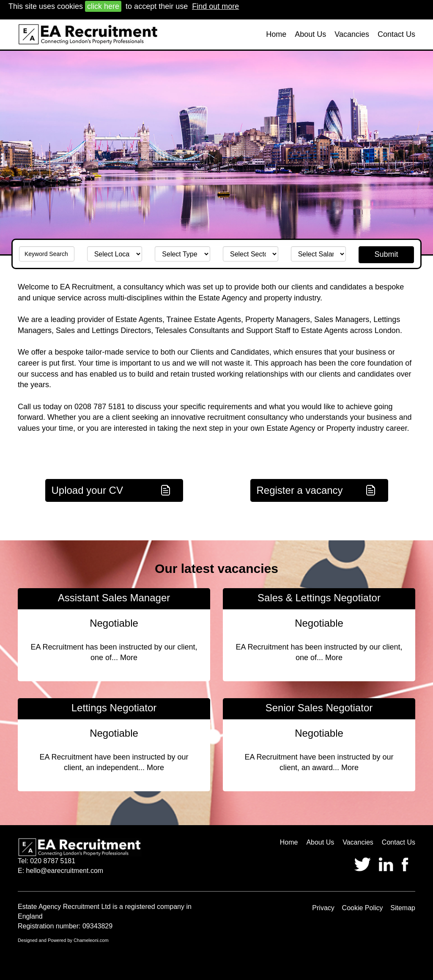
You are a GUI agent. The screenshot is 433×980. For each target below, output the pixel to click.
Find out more (215, 6)
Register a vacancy (300, 490)
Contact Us (396, 34)
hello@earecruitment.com (65, 871)
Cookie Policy (363, 908)
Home (276, 34)
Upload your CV (87, 490)
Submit (386, 254)
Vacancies (352, 34)
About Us (310, 34)
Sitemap (403, 908)
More (129, 658)
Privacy (323, 908)
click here (103, 6)
